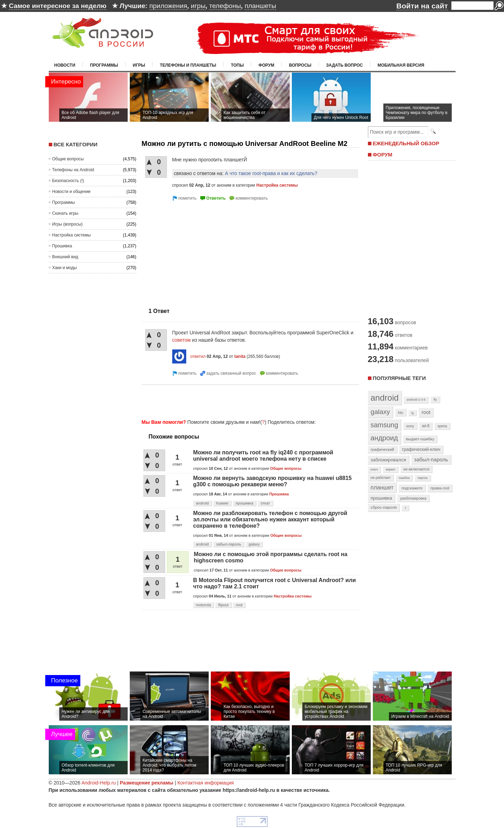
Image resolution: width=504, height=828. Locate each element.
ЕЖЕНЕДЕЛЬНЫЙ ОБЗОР (406, 143)
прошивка (244, 503)
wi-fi (426, 426)
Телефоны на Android (73, 170)
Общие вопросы (68, 159)
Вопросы (300, 65)
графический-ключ (421, 449)
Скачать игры (65, 213)
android (203, 503)
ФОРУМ (383, 155)
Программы (104, 65)
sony (410, 426)
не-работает (381, 478)
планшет (382, 487)
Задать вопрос (345, 65)
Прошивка (62, 246)
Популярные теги (399, 378)
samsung (385, 425)
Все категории (76, 144)
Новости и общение (72, 192)
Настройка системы (72, 235)
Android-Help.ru (99, 783)
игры (198, 6)
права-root (440, 488)
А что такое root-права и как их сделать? (271, 173)
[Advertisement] (201, 252)
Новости (65, 65)
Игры (139, 65)
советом (182, 340)
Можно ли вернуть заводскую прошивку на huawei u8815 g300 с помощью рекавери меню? (273, 481)
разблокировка (413, 498)
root (239, 605)
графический (382, 449)
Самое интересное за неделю (58, 6)
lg (412, 413)
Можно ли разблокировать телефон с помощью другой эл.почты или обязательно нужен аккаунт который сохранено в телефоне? (270, 519)
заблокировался (388, 460)
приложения (168, 6)
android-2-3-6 (416, 400)
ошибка (404, 478)
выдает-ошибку (420, 439)
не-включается (416, 469)
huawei (222, 503)
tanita (240, 356)
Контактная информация (206, 783)
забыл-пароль (229, 544)
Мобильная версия (401, 65)
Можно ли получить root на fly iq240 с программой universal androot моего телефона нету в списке (263, 456)
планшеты (260, 6)
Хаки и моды (65, 268)
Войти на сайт (422, 6)
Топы (237, 65)
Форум (266, 65)
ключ (374, 469)
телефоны (225, 6)
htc (401, 412)
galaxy (254, 544)
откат (265, 503)
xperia (442, 426)
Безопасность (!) (68, 181)
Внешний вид (65, 257)
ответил (198, 356)
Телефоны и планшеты (188, 65)
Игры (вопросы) (68, 224)
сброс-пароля (384, 507)
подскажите (412, 488)
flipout (223, 605)
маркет (391, 469)
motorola (204, 605)
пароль (423, 478)
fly (435, 399)
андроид (384, 438)
